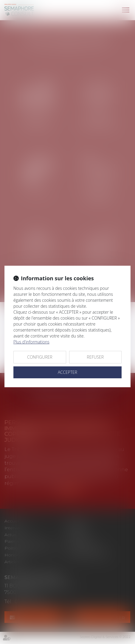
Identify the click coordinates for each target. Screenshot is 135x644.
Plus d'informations (31, 342)
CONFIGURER (40, 357)
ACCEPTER (67, 372)
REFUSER (95, 357)
